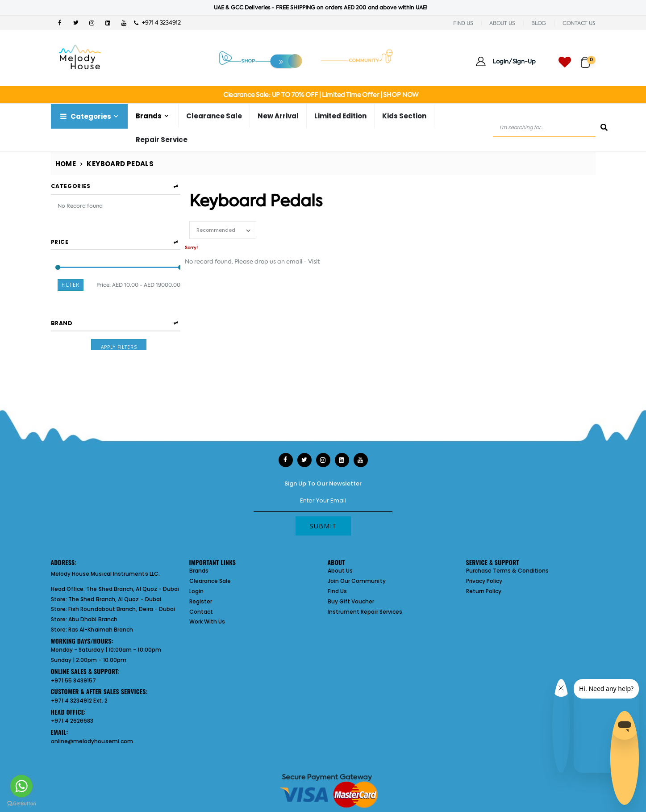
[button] (588, 58)
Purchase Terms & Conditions (508, 571)
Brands (149, 116)
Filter (71, 280)
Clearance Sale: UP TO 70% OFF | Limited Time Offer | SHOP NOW (321, 95)
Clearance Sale (214, 116)
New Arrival (278, 116)
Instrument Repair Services (365, 612)
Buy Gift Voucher (351, 601)
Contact (201, 612)
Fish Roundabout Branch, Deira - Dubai (122, 609)
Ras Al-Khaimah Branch (101, 630)
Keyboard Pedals (120, 164)
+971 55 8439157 (74, 680)
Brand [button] (62, 316)
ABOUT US (502, 23)
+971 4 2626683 (72, 721)
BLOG (539, 23)
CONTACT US (579, 23)
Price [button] (60, 237)
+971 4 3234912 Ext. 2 (79, 701)
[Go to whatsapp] (21, 786)
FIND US (463, 23)
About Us (340, 571)
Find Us (337, 591)
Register (201, 601)
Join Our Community (357, 581)
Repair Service (162, 140)
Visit (314, 262)
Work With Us (207, 622)
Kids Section (404, 116)
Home (66, 164)
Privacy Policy (484, 581)
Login (196, 591)
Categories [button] (71, 186)
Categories (85, 116)
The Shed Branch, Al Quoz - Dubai (133, 589)
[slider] (57, 263)
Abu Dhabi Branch (93, 619)
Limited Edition (340, 116)
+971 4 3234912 (157, 23)
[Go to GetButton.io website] (21, 803)
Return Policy (484, 591)
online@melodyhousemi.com (92, 741)
